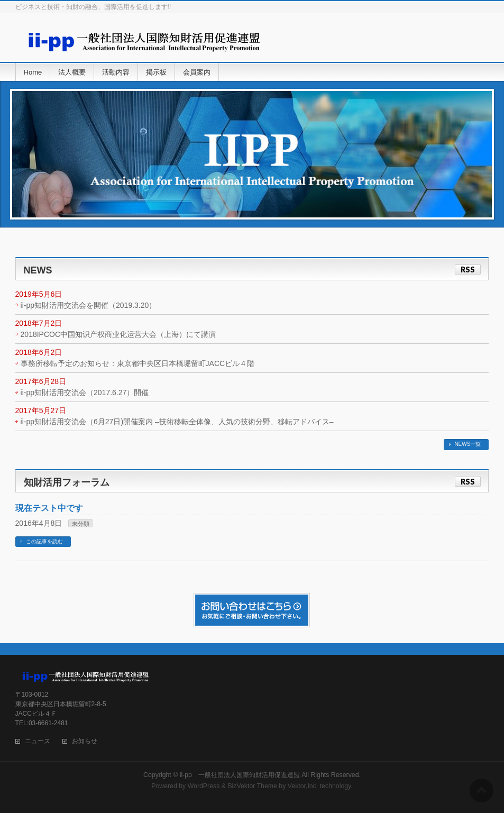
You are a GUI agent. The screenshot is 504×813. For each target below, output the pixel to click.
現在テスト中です (49, 508)
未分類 (81, 524)
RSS (468, 270)
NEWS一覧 (468, 444)
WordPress (204, 786)
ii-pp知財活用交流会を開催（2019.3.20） (89, 305)
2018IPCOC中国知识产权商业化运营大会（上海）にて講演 (118, 334)
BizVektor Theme (252, 786)
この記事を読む (44, 541)
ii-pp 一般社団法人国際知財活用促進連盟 (240, 775)
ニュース (38, 741)
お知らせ (85, 741)
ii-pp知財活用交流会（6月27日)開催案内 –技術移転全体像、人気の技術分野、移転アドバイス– (177, 422)
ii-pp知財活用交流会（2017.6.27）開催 (85, 392)
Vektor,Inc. (303, 786)
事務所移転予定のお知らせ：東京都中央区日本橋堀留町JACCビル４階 (138, 363)
